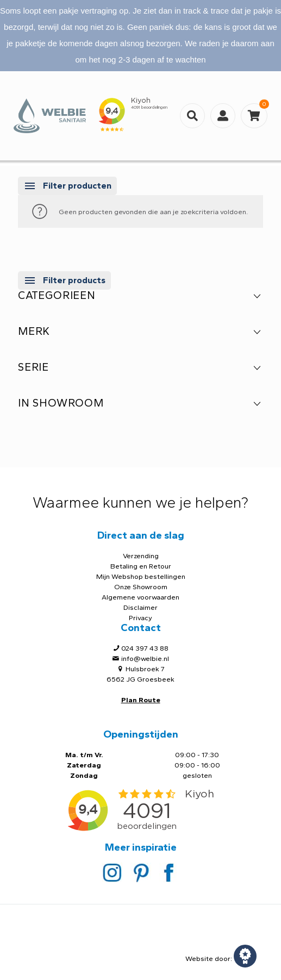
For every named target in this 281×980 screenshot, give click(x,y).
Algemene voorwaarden (140, 597)
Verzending (141, 556)
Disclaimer (140, 607)
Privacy (140, 618)
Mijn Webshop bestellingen (141, 576)
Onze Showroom (141, 587)
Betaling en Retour (141, 566)
